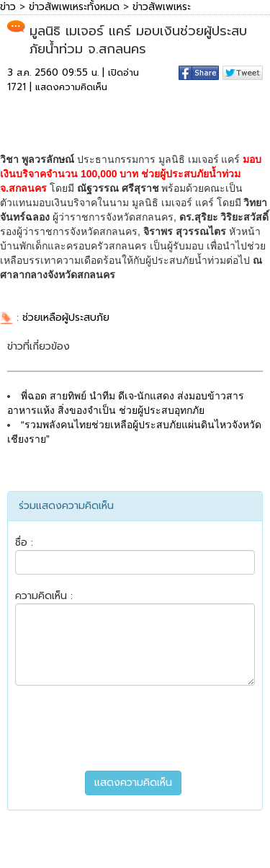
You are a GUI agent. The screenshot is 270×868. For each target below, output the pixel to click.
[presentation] (135, 728)
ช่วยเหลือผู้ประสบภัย (66, 318)
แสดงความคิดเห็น (71, 87)
